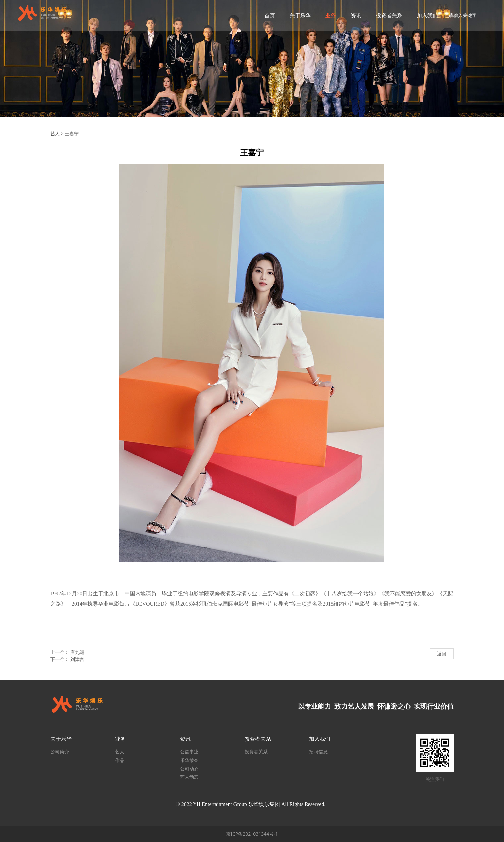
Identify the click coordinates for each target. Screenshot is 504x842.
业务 (328, 15)
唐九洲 (77, 652)
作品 (120, 760)
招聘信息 (318, 752)
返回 (442, 653)
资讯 (353, 15)
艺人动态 (189, 777)
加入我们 (424, 15)
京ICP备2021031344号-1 (252, 834)
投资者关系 (386, 15)
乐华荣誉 (189, 760)
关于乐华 (297, 15)
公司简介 (60, 752)
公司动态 (189, 769)
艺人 (55, 134)
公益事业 (189, 752)
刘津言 (77, 659)
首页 (267, 15)
